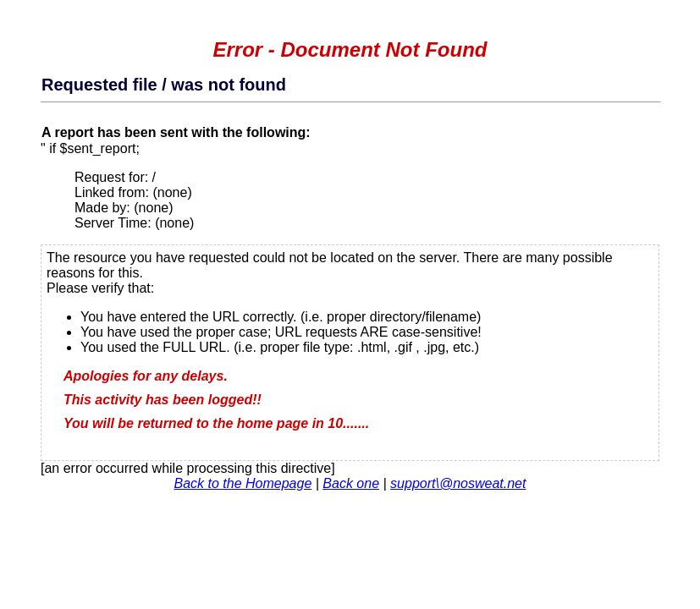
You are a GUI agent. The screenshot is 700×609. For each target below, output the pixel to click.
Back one (351, 483)
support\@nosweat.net (458, 483)
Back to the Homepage (243, 483)
